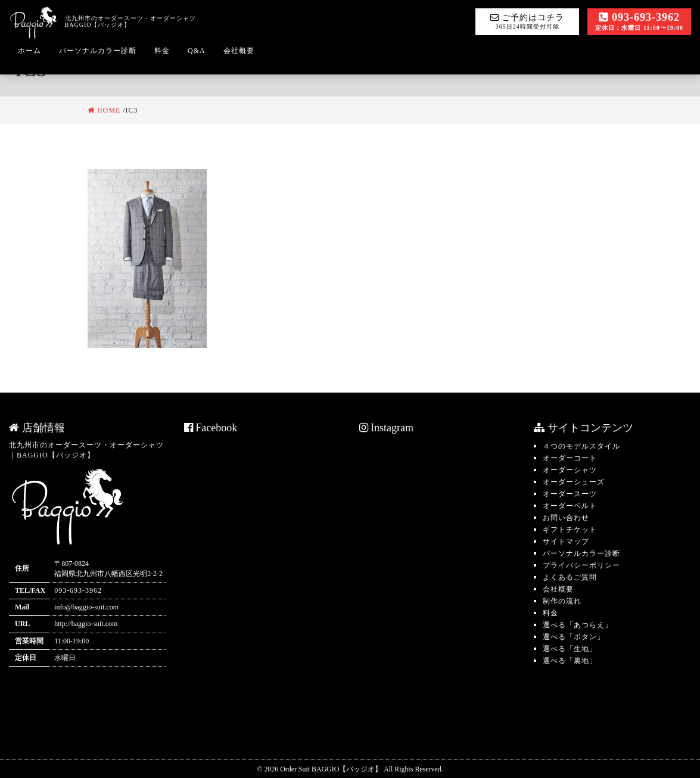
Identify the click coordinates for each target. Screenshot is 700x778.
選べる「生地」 (570, 649)
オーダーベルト (570, 506)
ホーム (29, 51)
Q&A (197, 51)
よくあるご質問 (570, 577)
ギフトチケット (570, 530)
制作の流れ (562, 601)
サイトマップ (566, 542)
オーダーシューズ (574, 482)
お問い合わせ (566, 518)
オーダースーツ (570, 494)
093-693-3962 (639, 21)
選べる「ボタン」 (574, 637)
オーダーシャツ (570, 470)
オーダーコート (570, 458)
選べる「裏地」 (570, 661)
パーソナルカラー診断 (98, 51)
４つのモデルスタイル (581, 446)
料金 (162, 51)
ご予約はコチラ (528, 21)
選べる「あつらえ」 (578, 625)
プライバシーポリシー (581, 565)
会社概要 (239, 51)
